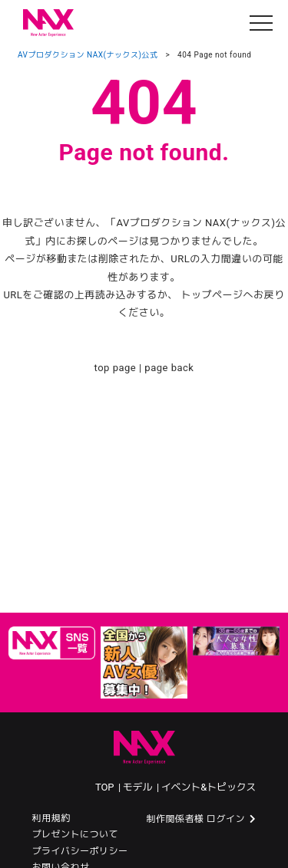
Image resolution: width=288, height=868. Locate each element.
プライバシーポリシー (80, 851)
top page (116, 368)
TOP (106, 787)
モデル (139, 787)
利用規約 (51, 818)
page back (169, 368)
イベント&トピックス (209, 787)
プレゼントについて (76, 834)
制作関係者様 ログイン (196, 819)
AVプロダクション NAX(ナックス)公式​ (88, 55)
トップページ (212, 295)
